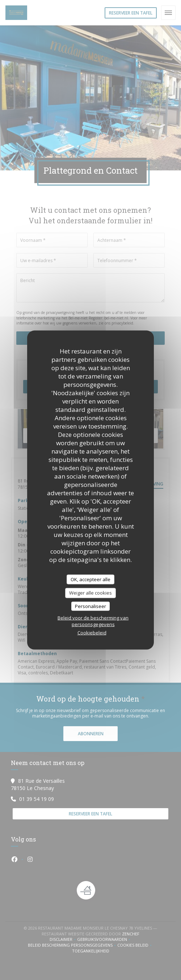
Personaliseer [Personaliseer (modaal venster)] (90, 606)
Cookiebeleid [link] (92, 633)
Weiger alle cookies (90, 593)
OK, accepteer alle (90, 579)
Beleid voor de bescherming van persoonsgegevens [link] (93, 621)
